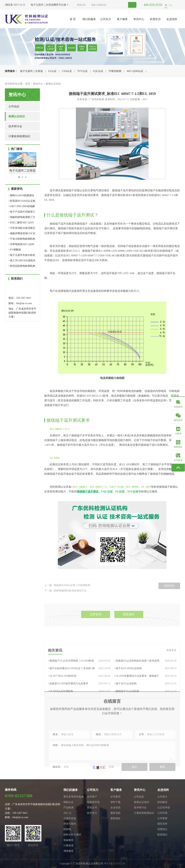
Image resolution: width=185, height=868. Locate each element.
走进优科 (172, 19)
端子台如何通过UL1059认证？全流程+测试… (79, 700)
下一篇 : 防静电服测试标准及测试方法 (65, 601)
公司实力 (106, 19)
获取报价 (129, 628)
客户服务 (122, 19)
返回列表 (169, 596)
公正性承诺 (164, 808)
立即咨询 (96, 628)
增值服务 (68, 851)
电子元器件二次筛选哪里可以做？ (51, 5)
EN (170, 5)
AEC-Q (67, 813)
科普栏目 (155, 19)
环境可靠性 (70, 824)
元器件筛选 (70, 818)
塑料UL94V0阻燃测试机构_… (21, 196)
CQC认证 (98, 71)
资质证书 (92, 808)
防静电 (67, 829)
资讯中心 (139, 19)
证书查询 (115, 797)
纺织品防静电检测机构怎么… (22, 267)
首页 (28, 84)
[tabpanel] (22, 166)
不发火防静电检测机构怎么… (22, 240)
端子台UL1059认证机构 (145, 700)
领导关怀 (162, 824)
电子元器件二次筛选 (31, 71)
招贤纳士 (162, 829)
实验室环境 (93, 802)
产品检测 (68, 808)
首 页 (73, 19)
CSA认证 (67, 71)
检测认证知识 (53, 84)
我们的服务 (89, 19)
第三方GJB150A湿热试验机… (22, 261)
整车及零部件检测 (74, 797)
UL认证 (52, 71)
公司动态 (14, 106)
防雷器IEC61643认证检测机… (22, 202)
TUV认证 (82, 71)
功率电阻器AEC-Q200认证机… (21, 245)
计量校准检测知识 (19, 136)
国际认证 (68, 802)
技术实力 (92, 813)
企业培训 (115, 808)
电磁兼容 (68, 840)
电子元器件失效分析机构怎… (22, 256)
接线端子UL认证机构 (145, 723)
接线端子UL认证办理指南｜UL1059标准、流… (79, 692)
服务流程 (115, 813)
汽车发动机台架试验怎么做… (22, 229)
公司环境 (162, 813)
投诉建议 (162, 802)
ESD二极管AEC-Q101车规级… (21, 223)
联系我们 (162, 835)
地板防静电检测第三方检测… (22, 218)
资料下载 (115, 802)
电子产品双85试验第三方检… (22, 212)
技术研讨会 (15, 126)
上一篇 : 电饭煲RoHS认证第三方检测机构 (67, 596)
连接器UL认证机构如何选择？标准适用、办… (145, 692)
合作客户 (92, 797)
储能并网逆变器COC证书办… (22, 234)
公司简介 (162, 797)
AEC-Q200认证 (135, 71)
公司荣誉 (162, 818)
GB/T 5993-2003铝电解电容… (22, 207)
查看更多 (171, 682)
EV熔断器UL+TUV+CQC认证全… (22, 250)
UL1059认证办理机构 (79, 723)
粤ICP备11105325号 (115, 864)
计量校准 (68, 846)
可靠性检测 (115, 71)
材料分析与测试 (72, 835)
